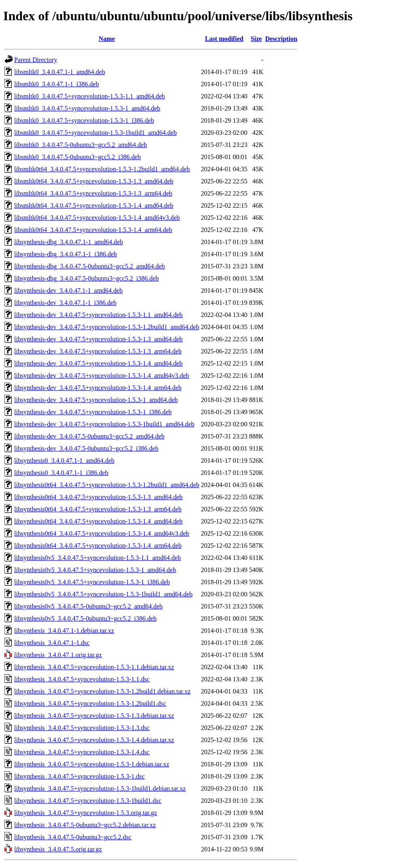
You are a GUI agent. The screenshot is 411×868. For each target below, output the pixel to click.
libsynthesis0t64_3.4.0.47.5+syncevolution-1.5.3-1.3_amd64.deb (98, 497)
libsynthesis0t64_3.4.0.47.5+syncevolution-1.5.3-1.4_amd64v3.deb (102, 533)
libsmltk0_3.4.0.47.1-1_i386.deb (56, 84)
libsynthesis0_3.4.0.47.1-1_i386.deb (61, 473)
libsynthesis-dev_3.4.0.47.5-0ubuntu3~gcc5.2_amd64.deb (89, 436)
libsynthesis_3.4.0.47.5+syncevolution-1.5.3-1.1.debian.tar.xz (94, 667)
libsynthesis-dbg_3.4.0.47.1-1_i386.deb (66, 254)
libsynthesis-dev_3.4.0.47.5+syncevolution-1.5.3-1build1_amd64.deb (104, 424)
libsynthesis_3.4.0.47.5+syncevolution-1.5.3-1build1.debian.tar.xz (100, 788)
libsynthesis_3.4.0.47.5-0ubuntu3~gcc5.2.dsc (73, 837)
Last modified (224, 39)
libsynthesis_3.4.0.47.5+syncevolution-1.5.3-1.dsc (79, 776)
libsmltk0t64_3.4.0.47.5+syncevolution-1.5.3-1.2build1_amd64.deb (102, 169)
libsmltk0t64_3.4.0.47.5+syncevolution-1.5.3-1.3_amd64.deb (94, 181)
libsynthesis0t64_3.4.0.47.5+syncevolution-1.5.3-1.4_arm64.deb (98, 546)
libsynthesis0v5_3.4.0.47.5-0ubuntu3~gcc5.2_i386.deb (85, 618)
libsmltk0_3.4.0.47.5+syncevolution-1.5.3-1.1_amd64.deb (90, 96)
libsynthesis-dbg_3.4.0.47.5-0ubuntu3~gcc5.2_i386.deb (86, 278)
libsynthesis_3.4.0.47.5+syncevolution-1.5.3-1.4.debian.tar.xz (94, 740)
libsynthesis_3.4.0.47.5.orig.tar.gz (58, 849)
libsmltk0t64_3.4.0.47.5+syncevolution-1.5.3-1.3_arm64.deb (93, 193)
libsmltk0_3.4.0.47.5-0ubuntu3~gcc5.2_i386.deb (78, 157)
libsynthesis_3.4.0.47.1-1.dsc (52, 643)
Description (281, 39)
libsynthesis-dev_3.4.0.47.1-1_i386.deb (65, 303)
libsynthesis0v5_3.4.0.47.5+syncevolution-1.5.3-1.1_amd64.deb (98, 558)
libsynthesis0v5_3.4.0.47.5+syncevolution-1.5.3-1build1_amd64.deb (103, 594)
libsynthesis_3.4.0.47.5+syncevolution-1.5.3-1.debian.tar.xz (92, 764)
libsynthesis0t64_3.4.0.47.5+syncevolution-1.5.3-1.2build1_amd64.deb (107, 485)
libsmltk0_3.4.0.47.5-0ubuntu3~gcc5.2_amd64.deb (81, 145)
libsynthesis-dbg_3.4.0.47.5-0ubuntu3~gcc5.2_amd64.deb (89, 266)
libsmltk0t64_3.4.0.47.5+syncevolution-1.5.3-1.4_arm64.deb (93, 230)
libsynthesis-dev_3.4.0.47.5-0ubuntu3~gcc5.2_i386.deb (86, 448)
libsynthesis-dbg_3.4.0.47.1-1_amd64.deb (69, 242)
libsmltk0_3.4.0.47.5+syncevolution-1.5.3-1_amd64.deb (87, 108)
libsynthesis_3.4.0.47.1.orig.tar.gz (58, 655)
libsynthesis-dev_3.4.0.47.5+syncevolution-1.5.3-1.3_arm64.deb (98, 351)
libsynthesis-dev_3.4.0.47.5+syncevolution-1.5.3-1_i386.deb (93, 412)
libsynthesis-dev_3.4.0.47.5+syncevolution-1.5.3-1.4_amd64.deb (98, 363)
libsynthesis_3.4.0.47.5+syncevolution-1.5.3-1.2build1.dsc (90, 703)
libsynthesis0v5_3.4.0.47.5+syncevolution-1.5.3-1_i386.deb (92, 582)
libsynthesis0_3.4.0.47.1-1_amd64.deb (64, 461)
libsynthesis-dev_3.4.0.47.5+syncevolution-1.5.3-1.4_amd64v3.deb (102, 375)
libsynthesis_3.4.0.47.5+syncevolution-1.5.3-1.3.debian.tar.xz (94, 716)
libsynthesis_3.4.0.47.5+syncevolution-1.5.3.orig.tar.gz (86, 813)
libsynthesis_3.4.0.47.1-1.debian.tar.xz (64, 631)
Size (256, 39)
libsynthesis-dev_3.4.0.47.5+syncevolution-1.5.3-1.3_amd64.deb (98, 339)
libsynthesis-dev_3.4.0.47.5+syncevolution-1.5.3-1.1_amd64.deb (98, 315)
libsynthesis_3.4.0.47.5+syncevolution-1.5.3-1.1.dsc (82, 679)
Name (107, 39)
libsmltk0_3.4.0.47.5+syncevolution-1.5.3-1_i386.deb (84, 120)
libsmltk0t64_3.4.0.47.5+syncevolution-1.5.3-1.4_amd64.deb (94, 205)
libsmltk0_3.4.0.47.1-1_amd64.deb (60, 72)
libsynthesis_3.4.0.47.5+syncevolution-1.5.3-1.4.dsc (82, 752)
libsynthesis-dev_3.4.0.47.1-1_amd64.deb (68, 290)
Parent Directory (36, 60)
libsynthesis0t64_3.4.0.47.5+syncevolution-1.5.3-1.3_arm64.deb (98, 509)
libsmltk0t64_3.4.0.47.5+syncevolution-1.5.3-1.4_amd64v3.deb (97, 218)
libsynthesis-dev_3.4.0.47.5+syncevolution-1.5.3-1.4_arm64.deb (98, 388)
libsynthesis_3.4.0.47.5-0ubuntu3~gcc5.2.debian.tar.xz (85, 825)
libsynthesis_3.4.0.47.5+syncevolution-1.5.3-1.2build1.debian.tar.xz (102, 691)
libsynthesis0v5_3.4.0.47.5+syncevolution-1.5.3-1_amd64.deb (95, 570)
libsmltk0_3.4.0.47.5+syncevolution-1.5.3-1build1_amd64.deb (95, 133)
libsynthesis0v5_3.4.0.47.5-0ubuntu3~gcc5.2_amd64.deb (88, 606)
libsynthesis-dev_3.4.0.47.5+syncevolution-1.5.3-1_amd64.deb (96, 400)
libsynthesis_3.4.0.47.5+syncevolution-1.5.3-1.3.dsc (82, 728)
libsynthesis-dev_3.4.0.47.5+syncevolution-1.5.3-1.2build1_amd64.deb (107, 327)
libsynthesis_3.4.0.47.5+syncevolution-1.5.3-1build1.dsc (88, 801)
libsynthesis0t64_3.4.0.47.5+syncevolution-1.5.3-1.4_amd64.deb (98, 521)
